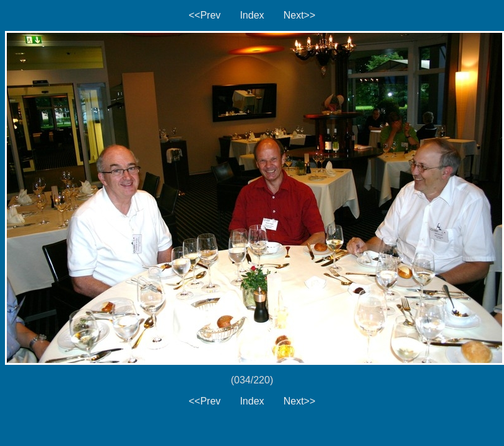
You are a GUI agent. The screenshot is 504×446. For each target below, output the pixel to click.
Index (252, 15)
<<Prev (205, 15)
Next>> (300, 15)
